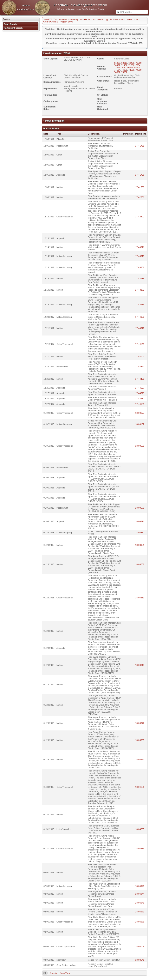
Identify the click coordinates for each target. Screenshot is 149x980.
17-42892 (140, 217)
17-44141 (140, 344)
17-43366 (140, 267)
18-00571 (140, 521)
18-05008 (140, 947)
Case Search (10, 24)
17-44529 (140, 393)
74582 (117, 72)
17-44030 (140, 317)
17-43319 (140, 256)
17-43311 (140, 247)
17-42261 (140, 197)
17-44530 (140, 399)
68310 (124, 63)
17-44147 (140, 356)
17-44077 (140, 328)
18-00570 (140, 508)
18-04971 (140, 912)
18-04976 (140, 922)
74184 (117, 70)
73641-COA (120, 68)
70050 (139, 63)
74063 (137, 68)
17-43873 (140, 290)
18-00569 (140, 446)
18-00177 (140, 413)
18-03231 (140, 598)
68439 (131, 63)
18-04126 (140, 787)
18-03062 (140, 564)
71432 (124, 65)
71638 (131, 65)
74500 (131, 70)
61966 (117, 63)
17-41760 (140, 187)
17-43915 (140, 305)
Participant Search (13, 28)
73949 (130, 68)
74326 (124, 70)
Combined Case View (60, 973)
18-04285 (140, 829)
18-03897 (140, 759)
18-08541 (140, 960)
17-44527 (140, 388)
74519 (139, 70)
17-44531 (140, 404)
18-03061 (140, 545)
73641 (139, 65)
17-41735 (140, 146)
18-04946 (140, 903)
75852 (124, 72)
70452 (117, 65)
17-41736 (140, 175)
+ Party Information (54, 121)
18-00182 (140, 424)
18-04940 (140, 886)
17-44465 (140, 379)
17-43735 (140, 279)
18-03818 (140, 665)
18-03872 (140, 723)
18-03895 (140, 740)
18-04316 (140, 849)
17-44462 (140, 366)
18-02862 (140, 533)
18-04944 (140, 894)
